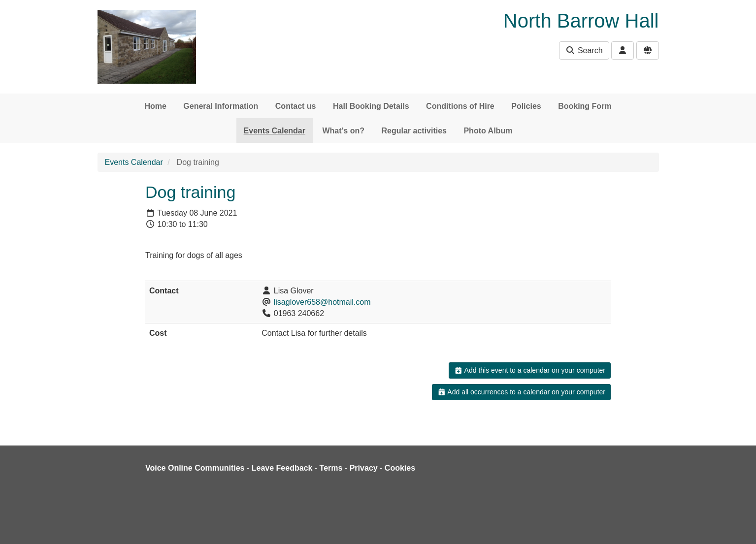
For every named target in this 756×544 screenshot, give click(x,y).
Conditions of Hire (460, 106)
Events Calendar (275, 131)
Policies (526, 106)
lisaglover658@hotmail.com (322, 302)
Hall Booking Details (371, 106)
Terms (331, 468)
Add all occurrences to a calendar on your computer (521, 392)
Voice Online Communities (195, 468)
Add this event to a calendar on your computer (530, 370)
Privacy (364, 468)
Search (584, 50)
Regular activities (414, 131)
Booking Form (585, 106)
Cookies (400, 468)
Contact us (296, 106)
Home (155, 106)
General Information (221, 106)
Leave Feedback (282, 468)
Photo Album (488, 131)
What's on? (343, 131)
